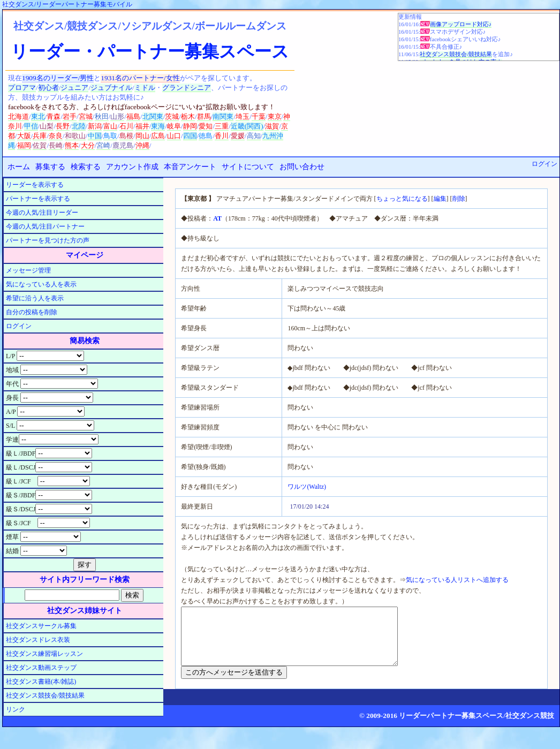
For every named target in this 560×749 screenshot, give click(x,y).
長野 (63, 126)
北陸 (79, 126)
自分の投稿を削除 (32, 312)
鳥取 (110, 136)
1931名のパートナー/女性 (140, 78)
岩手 (70, 116)
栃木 (188, 116)
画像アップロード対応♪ (461, 24)
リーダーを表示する (35, 185)
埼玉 (243, 116)
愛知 (206, 126)
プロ (15, 88)
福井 (142, 126)
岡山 (142, 136)
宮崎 (103, 145)
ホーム (19, 167)
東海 (158, 126)
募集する (50, 167)
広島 (158, 136)
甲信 (31, 126)
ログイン (544, 164)
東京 (275, 116)
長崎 (56, 145)
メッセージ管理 (28, 270)
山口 (174, 136)
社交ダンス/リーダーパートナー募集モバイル (67, 4)
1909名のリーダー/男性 (58, 78)
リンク (16, 709)
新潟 (95, 126)
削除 (459, 199)
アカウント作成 (132, 167)
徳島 (206, 136)
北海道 (18, 116)
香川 (222, 136)
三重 (222, 126)
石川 (126, 126)
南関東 (223, 116)
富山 (110, 126)
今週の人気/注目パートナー (45, 226)
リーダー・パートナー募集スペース (150, 51)
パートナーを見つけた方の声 (48, 240)
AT (217, 218)
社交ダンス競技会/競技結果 (456, 54)
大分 (88, 145)
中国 (95, 136)
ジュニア (74, 88)
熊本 (72, 145)
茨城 (172, 116)
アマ (29, 88)
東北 (38, 116)
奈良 (56, 136)
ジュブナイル (111, 88)
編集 (440, 199)
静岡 (190, 126)
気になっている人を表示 (41, 284)
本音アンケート (190, 167)
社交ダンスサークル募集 (41, 626)
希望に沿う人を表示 (35, 298)
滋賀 (272, 126)
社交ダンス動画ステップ (41, 668)
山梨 (47, 126)
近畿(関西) (247, 126)
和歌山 (75, 136)
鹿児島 (123, 145)
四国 (190, 136)
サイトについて (248, 167)
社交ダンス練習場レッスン (44, 654)
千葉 (259, 116)
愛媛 (238, 136)
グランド (176, 88)
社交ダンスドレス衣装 (38, 640)
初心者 (48, 88)
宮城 (86, 116)
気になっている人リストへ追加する (457, 580)
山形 (117, 116)
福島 (133, 116)
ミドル (145, 88)
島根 (126, 136)
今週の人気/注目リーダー (42, 213)
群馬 (204, 116)
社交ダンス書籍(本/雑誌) (41, 682)
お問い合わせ (302, 167)
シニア (200, 88)
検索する (86, 167)
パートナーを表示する (38, 199)
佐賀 (40, 145)
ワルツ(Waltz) (307, 487)
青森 (54, 116)
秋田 (102, 116)
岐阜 (174, 126)
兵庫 (40, 136)
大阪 (24, 136)
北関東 (153, 116)
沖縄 (142, 145)
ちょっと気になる (402, 199)
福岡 (24, 145)
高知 (254, 136)
